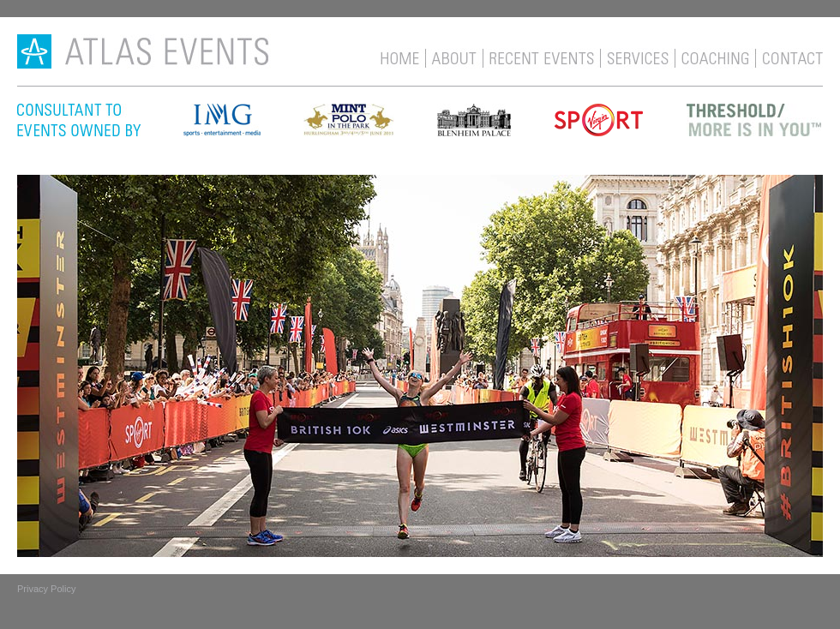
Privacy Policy (46, 589)
